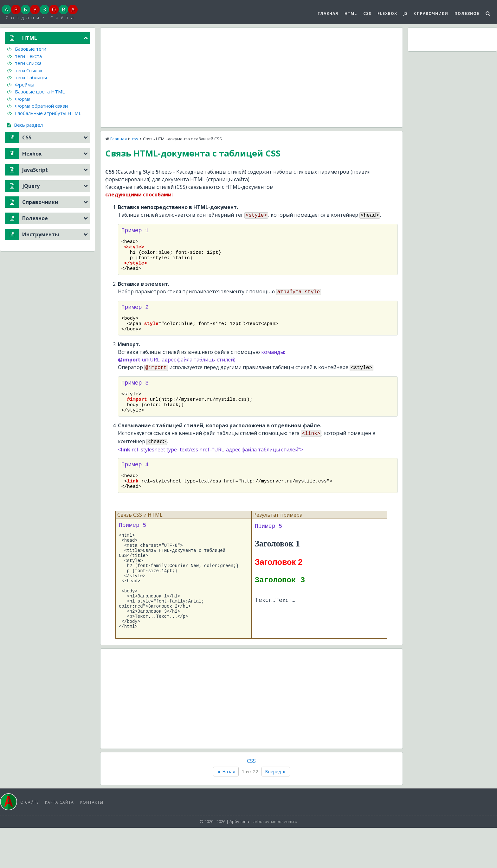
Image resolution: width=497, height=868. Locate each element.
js (406, 13)
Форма (19, 99)
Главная (328, 13)
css (135, 139)
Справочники (431, 13)
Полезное (467, 13)
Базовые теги (26, 49)
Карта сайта (59, 842)
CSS (367, 13)
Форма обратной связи (37, 106)
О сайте (29, 842)
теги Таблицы (27, 77)
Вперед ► (276, 812)
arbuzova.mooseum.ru (275, 862)
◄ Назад (226, 812)
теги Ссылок (25, 70)
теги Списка (24, 63)
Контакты (92, 842)
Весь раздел (25, 125)
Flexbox (387, 13)
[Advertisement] (252, 77)
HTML (351, 13)
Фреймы (20, 85)
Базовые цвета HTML (36, 92)
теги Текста (24, 56)
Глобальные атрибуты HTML (44, 113)
